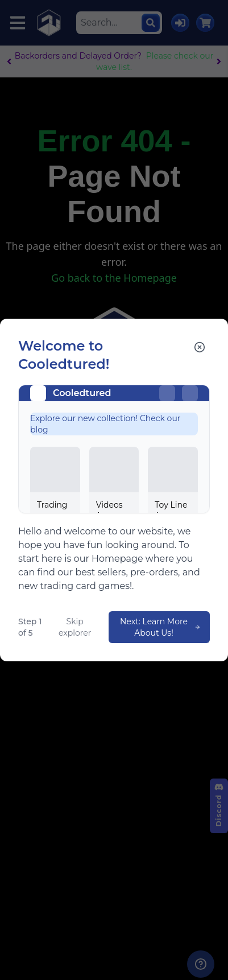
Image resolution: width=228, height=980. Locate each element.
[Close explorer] (200, 347)
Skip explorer (75, 627)
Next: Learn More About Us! (160, 627)
